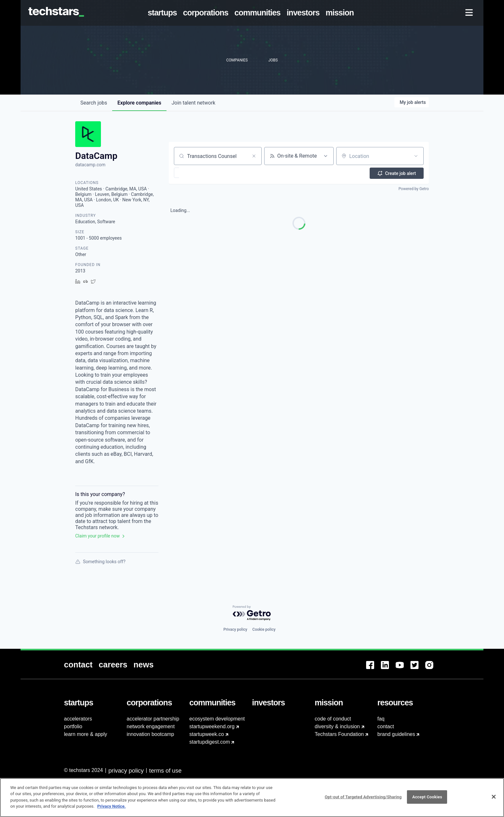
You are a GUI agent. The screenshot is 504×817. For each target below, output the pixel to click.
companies (139, 103)
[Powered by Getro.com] (252, 613)
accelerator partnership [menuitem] (153, 719)
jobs (94, 103)
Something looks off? (100, 562)
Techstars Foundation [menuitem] (339, 734)
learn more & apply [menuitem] (85, 734)
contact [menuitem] (386, 726)
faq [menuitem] (381, 719)
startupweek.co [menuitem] (207, 734)
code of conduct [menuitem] (333, 719)
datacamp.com (90, 165)
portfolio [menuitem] (73, 726)
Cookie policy (264, 629)
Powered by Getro (414, 188)
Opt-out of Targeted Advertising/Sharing (363, 800)
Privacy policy (235, 629)
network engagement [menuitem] (151, 726)
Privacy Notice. (111, 810)
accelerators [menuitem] (78, 719)
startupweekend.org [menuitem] (212, 726)
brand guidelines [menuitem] (396, 734)
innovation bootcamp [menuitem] (150, 734)
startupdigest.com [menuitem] (210, 742)
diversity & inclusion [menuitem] (337, 726)
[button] (195, 173)
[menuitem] (164, 13)
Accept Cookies (427, 800)
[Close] (494, 800)
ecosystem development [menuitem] (217, 719)
